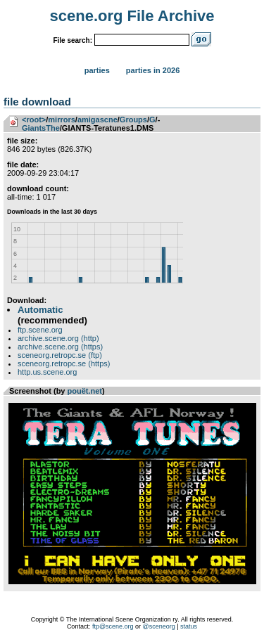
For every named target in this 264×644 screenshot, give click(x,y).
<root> (34, 120)
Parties (97, 70)
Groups (133, 120)
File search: (73, 40)
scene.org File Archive (132, 16)
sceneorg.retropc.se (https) (64, 363)
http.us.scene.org (47, 372)
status (189, 626)
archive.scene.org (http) (58, 338)
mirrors (62, 120)
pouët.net (85, 391)
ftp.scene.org (40, 330)
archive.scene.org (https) (60, 347)
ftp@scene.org (113, 626)
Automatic (40, 310)
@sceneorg (159, 626)
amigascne (98, 120)
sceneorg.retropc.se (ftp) (60, 355)
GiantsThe (41, 128)
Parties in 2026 (153, 70)
